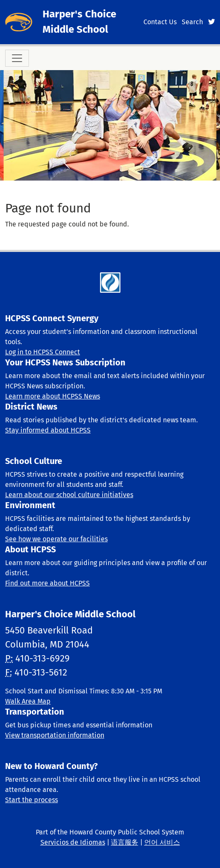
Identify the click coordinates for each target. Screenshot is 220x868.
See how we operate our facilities (56, 539)
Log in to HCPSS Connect (43, 352)
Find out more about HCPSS (47, 583)
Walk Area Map (28, 701)
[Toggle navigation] (17, 58)
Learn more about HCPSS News (53, 396)
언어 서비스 (162, 842)
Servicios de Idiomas (73, 842)
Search (192, 22)
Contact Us (160, 22)
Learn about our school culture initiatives (69, 495)
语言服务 (125, 842)
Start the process (31, 800)
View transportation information (55, 735)
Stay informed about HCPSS (48, 430)
